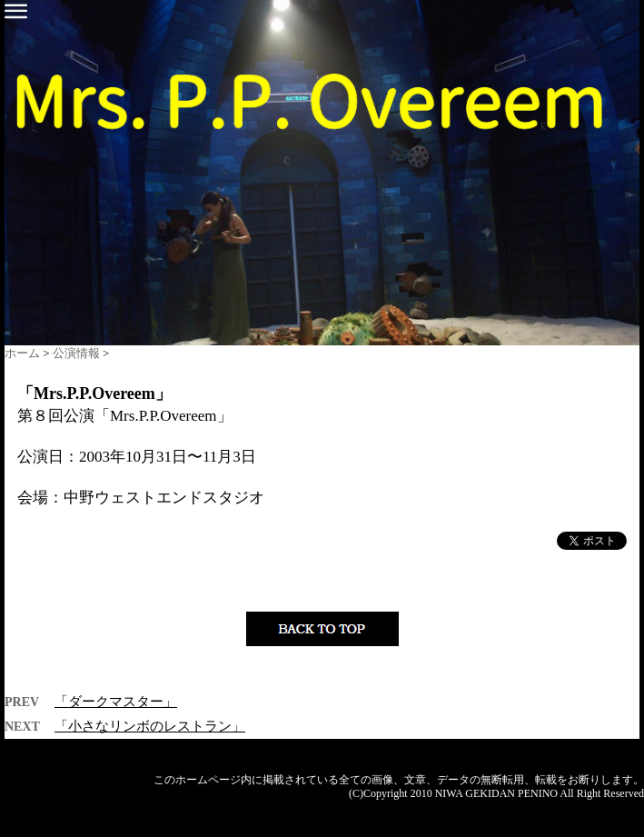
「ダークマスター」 (116, 702)
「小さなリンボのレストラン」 (150, 726)
